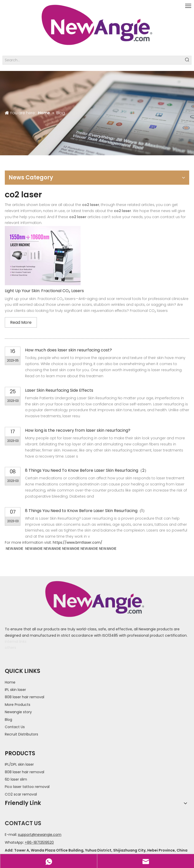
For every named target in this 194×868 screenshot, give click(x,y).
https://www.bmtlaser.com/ (78, 542)
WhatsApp (14, 842)
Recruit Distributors (21, 734)
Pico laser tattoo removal (27, 787)
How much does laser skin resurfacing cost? (68, 350)
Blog (8, 720)
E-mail (10, 835)
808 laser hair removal (25, 697)
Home (10, 682)
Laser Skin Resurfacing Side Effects (59, 390)
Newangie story (18, 712)
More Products (18, 705)
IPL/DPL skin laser (19, 764)
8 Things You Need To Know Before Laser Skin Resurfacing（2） (87, 470)
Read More (21, 322)
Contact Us (15, 727)
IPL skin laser (15, 690)
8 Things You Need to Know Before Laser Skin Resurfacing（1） (86, 511)
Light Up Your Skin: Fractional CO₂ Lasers (44, 291)
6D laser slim (16, 779)
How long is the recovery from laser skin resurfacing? (78, 430)
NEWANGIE (15, 549)
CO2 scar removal (21, 794)
